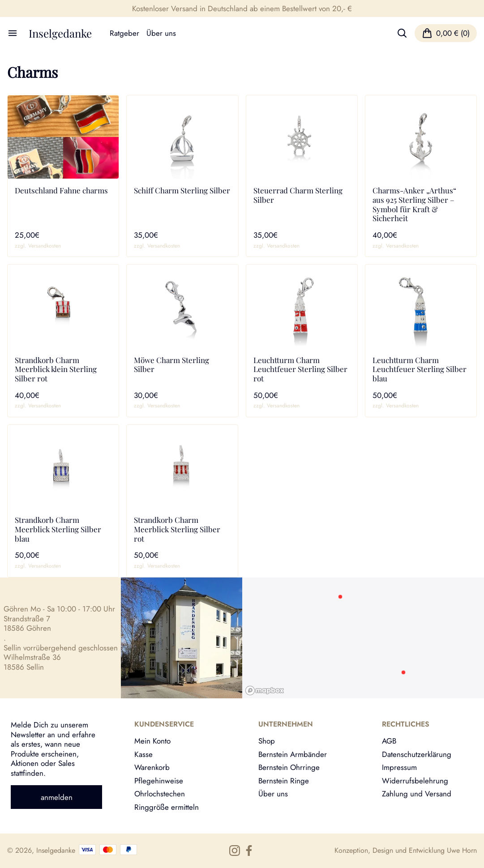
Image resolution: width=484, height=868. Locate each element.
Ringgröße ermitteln (167, 807)
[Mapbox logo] (265, 691)
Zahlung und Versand (417, 793)
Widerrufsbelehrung (415, 780)
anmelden (57, 797)
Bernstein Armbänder (293, 754)
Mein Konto (152, 741)
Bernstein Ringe (284, 780)
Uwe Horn (462, 850)
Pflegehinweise (159, 780)
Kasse (143, 754)
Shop (267, 741)
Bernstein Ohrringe (289, 767)
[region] (363, 638)
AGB (389, 741)
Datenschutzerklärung (417, 754)
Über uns (161, 33)
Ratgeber (124, 33)
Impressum (399, 767)
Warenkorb (152, 767)
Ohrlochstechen (160, 793)
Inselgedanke (60, 33)
